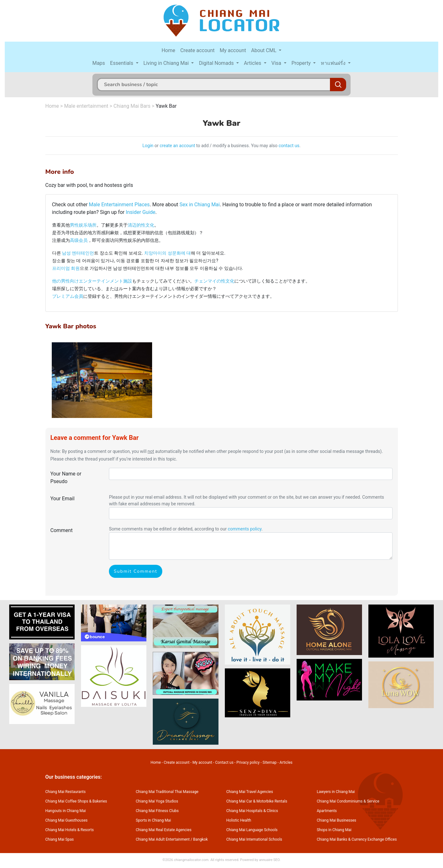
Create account (198, 50)
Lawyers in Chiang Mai (336, 792)
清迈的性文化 (141, 225)
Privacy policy (248, 762)
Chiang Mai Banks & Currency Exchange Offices (357, 839)
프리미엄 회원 (66, 268)
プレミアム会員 (68, 296)
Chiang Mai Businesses (337, 820)
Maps (99, 63)
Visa (277, 63)
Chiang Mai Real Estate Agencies (164, 830)
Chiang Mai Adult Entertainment (163, 839)
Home (168, 50)
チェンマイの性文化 (214, 281)
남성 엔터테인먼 (78, 253)
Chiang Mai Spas (60, 839)
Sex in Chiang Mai (200, 205)
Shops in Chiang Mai (334, 830)
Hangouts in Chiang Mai (66, 811)
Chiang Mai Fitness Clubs (157, 811)
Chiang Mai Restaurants (66, 792)
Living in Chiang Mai (167, 63)
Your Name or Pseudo (66, 478)
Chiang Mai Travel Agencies (250, 792)
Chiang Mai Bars (132, 106)
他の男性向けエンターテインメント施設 (92, 281)
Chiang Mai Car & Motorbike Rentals (257, 801)
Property (302, 63)
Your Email (63, 499)
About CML (265, 50)
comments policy (245, 529)
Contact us (224, 762)
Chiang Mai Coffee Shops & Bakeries (76, 801)
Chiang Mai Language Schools (252, 830)
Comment (62, 530)
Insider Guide (141, 212)
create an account (178, 146)
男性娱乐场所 (83, 225)
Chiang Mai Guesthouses (67, 820)
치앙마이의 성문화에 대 (168, 253)
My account (233, 50)
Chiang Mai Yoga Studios (157, 801)
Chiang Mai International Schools (254, 839)
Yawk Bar (166, 106)
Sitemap (270, 762)
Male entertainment (86, 106)
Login (148, 146)
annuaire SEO (269, 860)
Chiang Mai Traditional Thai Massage (167, 792)
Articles (253, 63)
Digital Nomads (217, 63)
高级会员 (79, 240)
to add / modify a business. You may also (237, 146)
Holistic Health (239, 820)
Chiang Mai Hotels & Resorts (70, 830)
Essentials (122, 63)
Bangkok (200, 839)
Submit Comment (135, 571)
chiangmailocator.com (191, 860)
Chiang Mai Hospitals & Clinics (252, 811)
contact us (289, 146)
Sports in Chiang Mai (154, 820)
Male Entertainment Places (119, 205)
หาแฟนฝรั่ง (334, 63)
